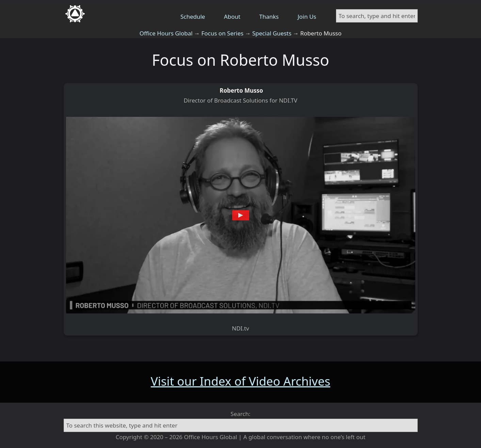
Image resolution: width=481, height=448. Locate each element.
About (232, 17)
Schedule (193, 17)
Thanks (269, 17)
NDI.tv (240, 328)
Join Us (307, 17)
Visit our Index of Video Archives (240, 381)
